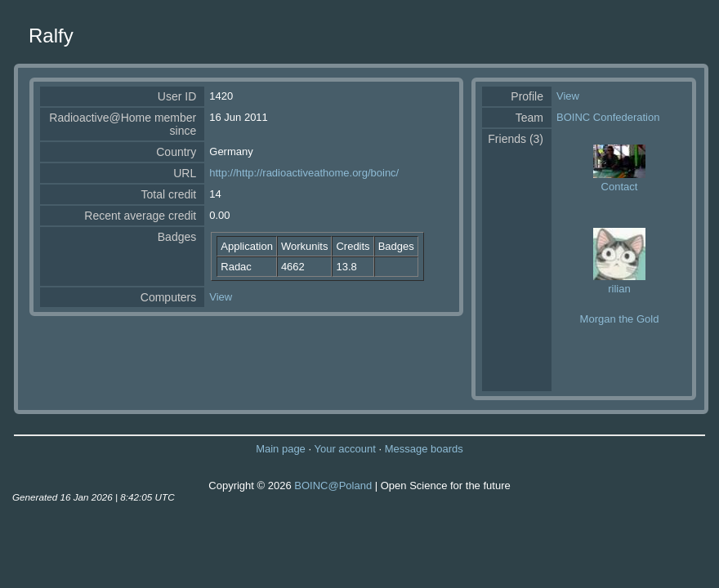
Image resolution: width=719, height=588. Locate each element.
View (221, 297)
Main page (281, 449)
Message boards (424, 449)
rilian (619, 289)
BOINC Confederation (608, 117)
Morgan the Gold (620, 319)
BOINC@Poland (333, 486)
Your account (344, 449)
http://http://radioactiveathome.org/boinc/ (304, 173)
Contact (620, 187)
